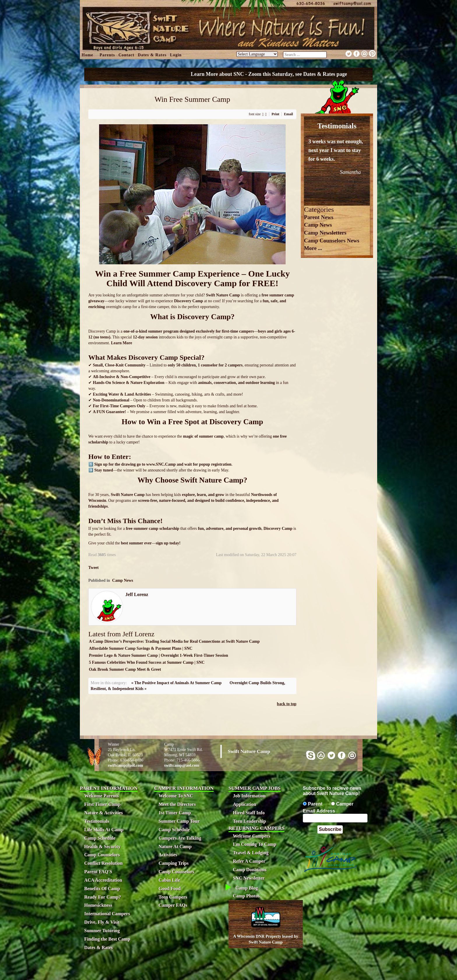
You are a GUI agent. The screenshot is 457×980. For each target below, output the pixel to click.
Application (245, 804)
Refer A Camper (249, 861)
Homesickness (98, 905)
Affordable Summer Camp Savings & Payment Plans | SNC (141, 648)
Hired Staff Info (249, 813)
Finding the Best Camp (107, 939)
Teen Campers (173, 897)
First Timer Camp (102, 804)
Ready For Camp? (103, 897)
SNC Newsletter (249, 878)
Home (87, 55)
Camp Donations (250, 870)
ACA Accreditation (103, 880)
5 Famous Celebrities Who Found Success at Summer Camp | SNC (147, 662)
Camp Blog (247, 888)
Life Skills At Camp (104, 830)
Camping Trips (174, 863)
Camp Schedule (100, 838)
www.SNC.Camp (161, 464)
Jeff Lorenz (137, 594)
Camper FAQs (173, 905)
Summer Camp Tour (179, 821)
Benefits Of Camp (102, 889)
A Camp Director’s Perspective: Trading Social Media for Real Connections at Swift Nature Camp (174, 641)
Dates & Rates (152, 55)
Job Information (249, 796)
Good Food (170, 889)
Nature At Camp (175, 847)
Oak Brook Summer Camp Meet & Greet (125, 669)
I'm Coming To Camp (255, 844)
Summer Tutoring (102, 931)
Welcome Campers (252, 836)
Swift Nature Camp (249, 751)
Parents (107, 55)
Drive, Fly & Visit (102, 922)
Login (176, 55)
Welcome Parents (101, 796)
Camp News (123, 580)
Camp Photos (246, 896)
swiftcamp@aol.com (125, 765)
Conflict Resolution (103, 863)
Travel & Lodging (251, 853)
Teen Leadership (249, 821)
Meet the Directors (177, 804)
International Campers (107, 914)
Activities (168, 855)
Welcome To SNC (176, 796)
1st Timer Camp (175, 813)
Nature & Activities (103, 813)
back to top (287, 704)
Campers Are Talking (180, 838)
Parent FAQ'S (98, 872)
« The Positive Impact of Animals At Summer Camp (177, 683)
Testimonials (97, 821)
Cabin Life (169, 880)
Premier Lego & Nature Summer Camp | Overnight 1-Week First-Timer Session (158, 655)
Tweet (94, 568)
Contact (126, 55)
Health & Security (102, 847)
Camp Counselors (102, 855)
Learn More (122, 343)
